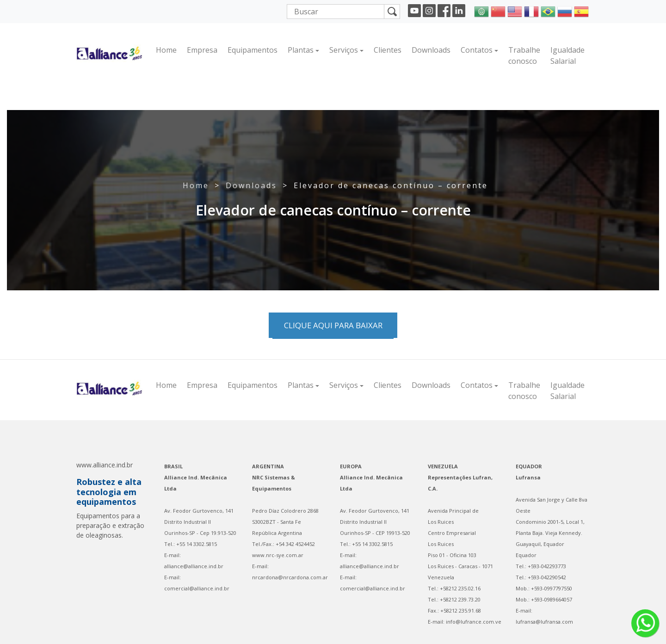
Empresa (202, 50)
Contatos (477, 50)
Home (166, 50)
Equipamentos (253, 50)
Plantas (301, 50)
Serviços (344, 50)
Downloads (431, 50)
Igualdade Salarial (567, 55)
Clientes (388, 50)
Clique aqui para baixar (333, 325)
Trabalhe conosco (524, 55)
